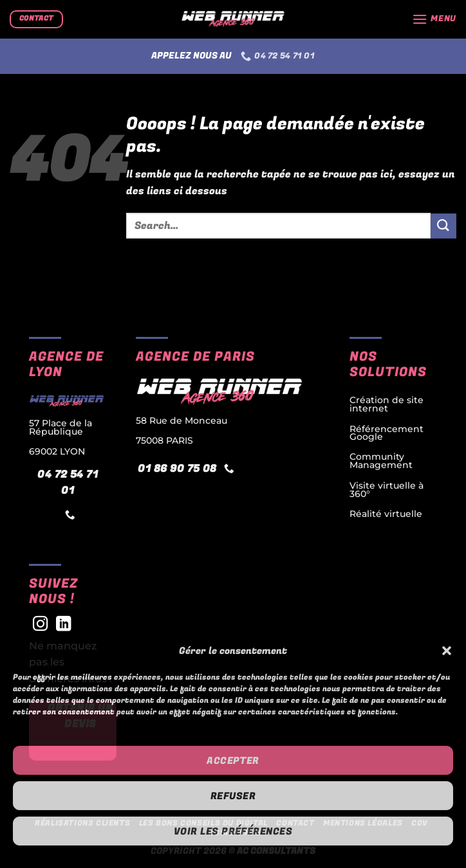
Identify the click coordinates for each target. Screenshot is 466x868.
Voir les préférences (233, 831)
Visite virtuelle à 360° (387, 489)
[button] (447, 651)
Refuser (233, 796)
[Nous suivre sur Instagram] (41, 625)
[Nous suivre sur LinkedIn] (64, 625)
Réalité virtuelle (386, 514)
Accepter (233, 761)
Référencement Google (387, 433)
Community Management (381, 461)
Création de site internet (387, 404)
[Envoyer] (443, 226)
